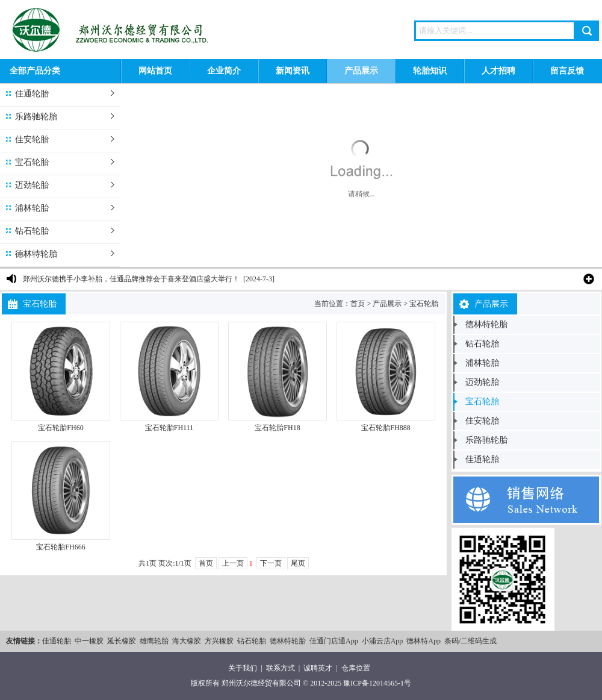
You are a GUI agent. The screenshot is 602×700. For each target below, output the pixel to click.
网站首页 (155, 71)
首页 (358, 304)
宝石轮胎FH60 (61, 428)
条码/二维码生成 (470, 641)
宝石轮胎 (32, 162)
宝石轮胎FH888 (386, 428)
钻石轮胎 (32, 231)
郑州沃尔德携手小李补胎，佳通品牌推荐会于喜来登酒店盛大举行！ (131, 279)
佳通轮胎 (32, 94)
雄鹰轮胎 (154, 641)
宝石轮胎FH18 (277, 428)
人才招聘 (498, 71)
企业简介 (224, 71)
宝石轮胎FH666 (61, 547)
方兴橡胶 (219, 641)
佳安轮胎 (32, 139)
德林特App (424, 641)
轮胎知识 (430, 71)
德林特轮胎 (36, 254)
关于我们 (243, 668)
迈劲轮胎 (32, 185)
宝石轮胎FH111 (169, 428)
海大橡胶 (187, 641)
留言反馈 (567, 71)
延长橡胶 (122, 641)
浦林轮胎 (32, 208)
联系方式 (281, 668)
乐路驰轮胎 (36, 117)
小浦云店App (383, 641)
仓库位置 (356, 668)
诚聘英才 (318, 668)
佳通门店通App (334, 641)
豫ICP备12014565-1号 (377, 683)
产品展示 (361, 71)
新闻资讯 (293, 71)
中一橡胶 (89, 641)
